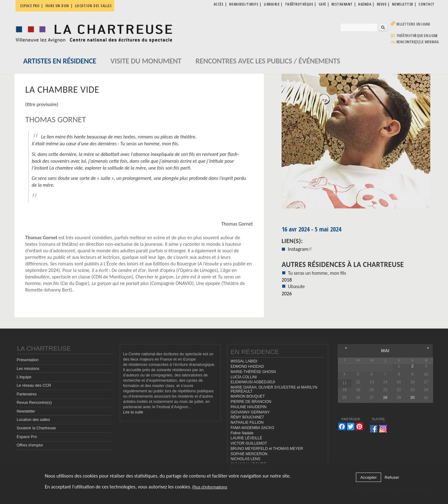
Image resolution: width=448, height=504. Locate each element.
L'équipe (24, 377)
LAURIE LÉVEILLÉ (246, 438)
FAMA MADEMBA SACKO (252, 428)
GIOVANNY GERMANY (250, 412)
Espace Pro (27, 437)
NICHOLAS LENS (245, 459)
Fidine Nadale (242, 433)
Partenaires (27, 394)
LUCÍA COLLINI (244, 377)
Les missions (28, 369)
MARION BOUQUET (248, 396)
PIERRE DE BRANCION (251, 402)
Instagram (300, 249)
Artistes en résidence (60, 61)
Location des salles (93, 6)
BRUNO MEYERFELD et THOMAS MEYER (267, 449)
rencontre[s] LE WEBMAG (418, 42)
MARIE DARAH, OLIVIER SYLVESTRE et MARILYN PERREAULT (274, 389)
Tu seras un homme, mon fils (317, 273)
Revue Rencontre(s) (34, 403)
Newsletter (26, 411)
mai (385, 351)
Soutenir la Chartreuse (36, 428)
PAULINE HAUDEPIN (249, 407)
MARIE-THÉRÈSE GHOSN (253, 372)
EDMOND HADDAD (247, 366)
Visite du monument (146, 61)
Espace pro (30, 6)
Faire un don (57, 6)
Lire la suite (133, 412)
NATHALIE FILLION (247, 422)
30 (413, 398)
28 (385, 398)
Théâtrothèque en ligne (417, 36)
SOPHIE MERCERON (249, 454)
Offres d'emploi (30, 445)
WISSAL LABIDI (244, 361)
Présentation (28, 360)
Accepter (369, 477)
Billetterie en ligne (413, 24)
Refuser (392, 477)
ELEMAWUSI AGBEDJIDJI (253, 382)
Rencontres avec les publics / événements (268, 61)
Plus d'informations (210, 487)
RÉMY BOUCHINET (247, 417)
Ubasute (296, 286)
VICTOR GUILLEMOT (249, 443)
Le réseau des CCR (34, 385)
